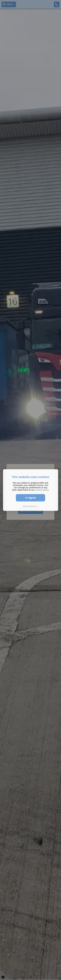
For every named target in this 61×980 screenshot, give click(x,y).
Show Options (30, 506)
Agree (31, 498)
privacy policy (42, 490)
